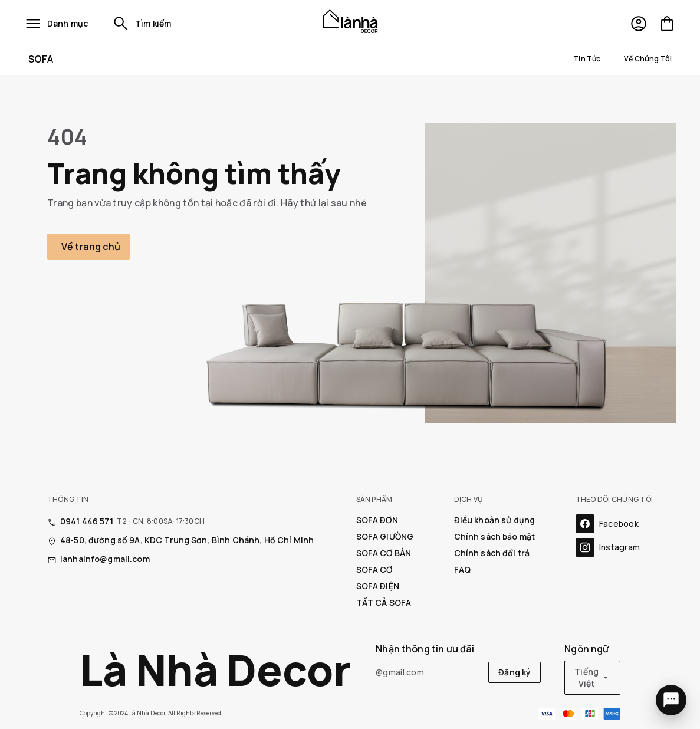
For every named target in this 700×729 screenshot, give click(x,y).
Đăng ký (515, 672)
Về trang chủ (91, 247)
